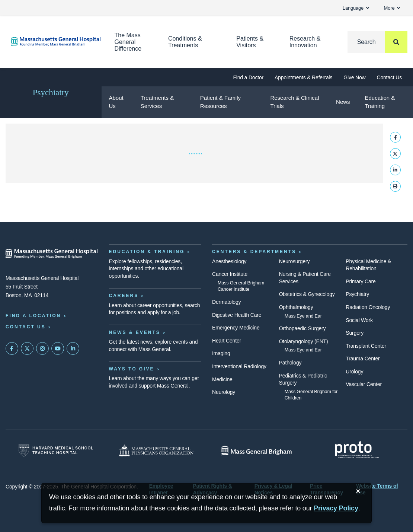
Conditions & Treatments (185, 42)
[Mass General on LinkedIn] (73, 348)
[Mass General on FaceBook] (12, 348)
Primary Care (361, 281)
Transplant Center (366, 346)
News (343, 102)
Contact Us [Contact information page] (26, 327)
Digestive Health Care (237, 315)
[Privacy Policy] (336, 508)
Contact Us (389, 77)
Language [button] (356, 8)
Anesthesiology (229, 261)
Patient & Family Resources (220, 102)
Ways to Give (132, 369)
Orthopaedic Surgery (302, 328)
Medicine (222, 379)
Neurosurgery (294, 261)
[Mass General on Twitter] (27, 348)
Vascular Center (364, 384)
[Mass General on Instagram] (42, 348)
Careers (124, 296)
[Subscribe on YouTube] (58, 348)
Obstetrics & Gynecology (307, 294)
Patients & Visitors (250, 42)
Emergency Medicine (236, 328)
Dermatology (226, 302)
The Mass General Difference (128, 42)
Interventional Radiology (239, 366)
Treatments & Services (157, 102)
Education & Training (380, 102)
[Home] (52, 42)
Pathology (290, 363)
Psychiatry (51, 93)
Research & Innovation (305, 42)
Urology (354, 372)
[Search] (377, 42)
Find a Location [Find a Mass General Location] (33, 316)
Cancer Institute (230, 274)
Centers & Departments (254, 252)
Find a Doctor (248, 77)
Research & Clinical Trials (294, 102)
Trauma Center (363, 359)
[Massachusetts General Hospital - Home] (52, 254)
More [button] (392, 8)
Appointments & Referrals (303, 77)
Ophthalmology (296, 307)
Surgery (355, 333)
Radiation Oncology (368, 307)
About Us (116, 102)
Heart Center (227, 341)
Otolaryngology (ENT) (304, 341)
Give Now (354, 77)
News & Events (135, 332)
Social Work (359, 320)
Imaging (221, 353)
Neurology (224, 392)
